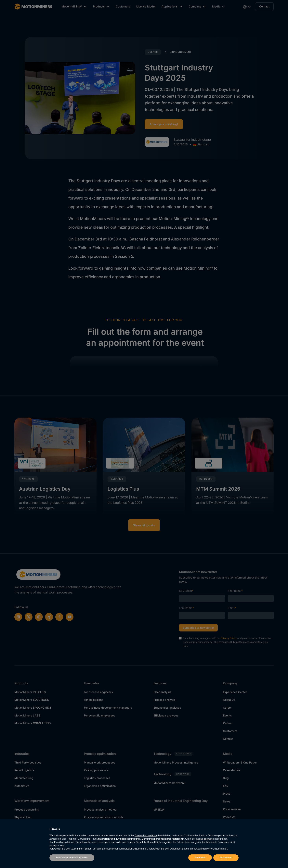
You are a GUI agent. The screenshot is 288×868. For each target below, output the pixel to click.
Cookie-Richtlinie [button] (205, 839)
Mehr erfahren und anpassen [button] (72, 858)
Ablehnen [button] (200, 858)
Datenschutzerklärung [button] (146, 836)
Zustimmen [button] (226, 858)
